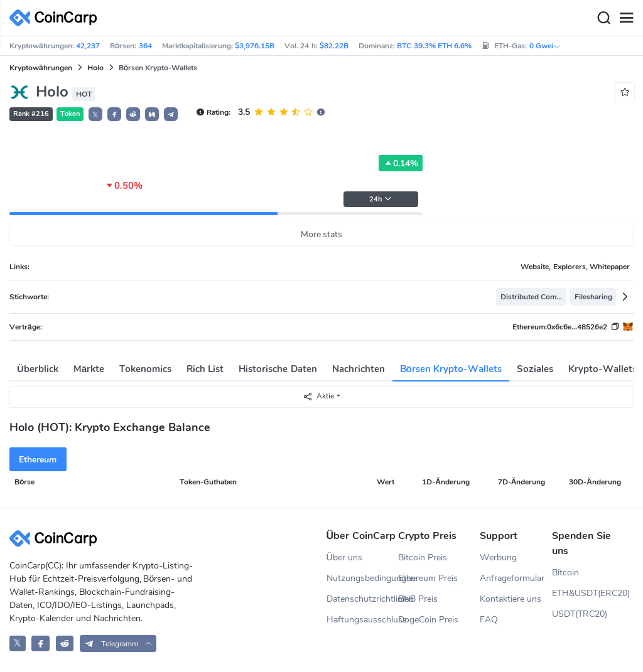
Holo (95, 68)
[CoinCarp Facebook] (41, 643)
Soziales (535, 369)
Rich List (205, 369)
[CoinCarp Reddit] (65, 643)
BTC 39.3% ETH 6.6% (434, 46)
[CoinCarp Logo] (57, 18)
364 (145, 46)
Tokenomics (145, 369)
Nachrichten (359, 369)
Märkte (89, 369)
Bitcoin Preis (423, 557)
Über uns (344, 557)
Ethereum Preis (428, 578)
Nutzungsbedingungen (363, 578)
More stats (322, 234)
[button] (114, 114)
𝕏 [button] (95, 115)
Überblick (38, 369)
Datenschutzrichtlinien (363, 599)
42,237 (88, 46)
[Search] (603, 18)
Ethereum (38, 460)
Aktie (318, 396)
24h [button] (381, 199)
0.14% (401, 163)
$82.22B (334, 46)
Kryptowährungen (41, 68)
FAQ (489, 620)
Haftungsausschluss (363, 620)
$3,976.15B (255, 46)
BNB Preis (418, 599)
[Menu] (626, 18)
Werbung (498, 557)
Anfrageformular (512, 578)
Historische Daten (278, 369)
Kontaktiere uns (511, 599)
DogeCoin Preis (428, 620)
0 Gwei (545, 46)
